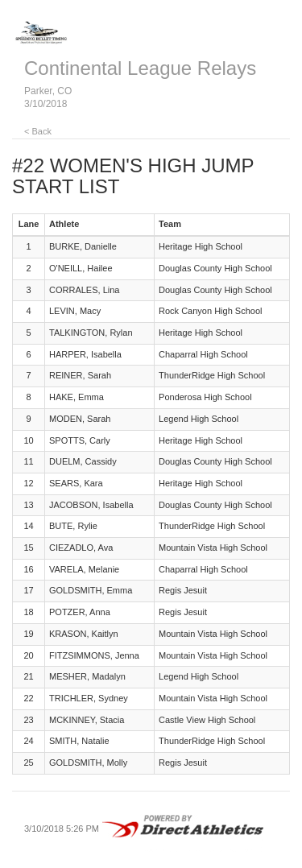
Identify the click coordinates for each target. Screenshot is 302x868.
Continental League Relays (140, 68)
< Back (38, 131)
